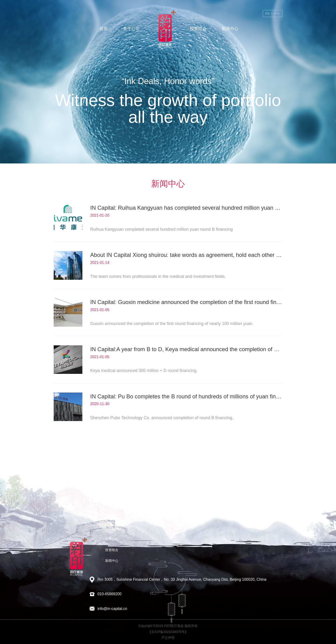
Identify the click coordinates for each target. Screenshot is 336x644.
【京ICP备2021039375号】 (168, 632)
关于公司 (131, 29)
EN (267, 14)
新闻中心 (230, 29)
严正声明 (168, 638)
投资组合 (198, 29)
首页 (104, 29)
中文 (277, 14)
